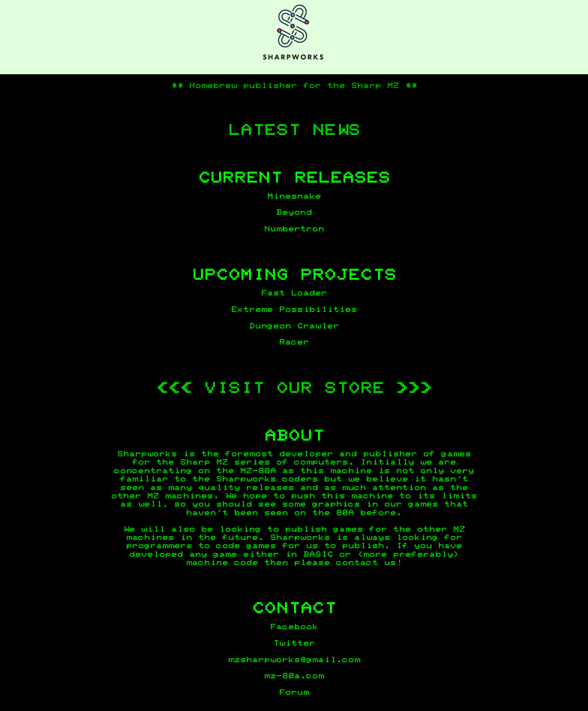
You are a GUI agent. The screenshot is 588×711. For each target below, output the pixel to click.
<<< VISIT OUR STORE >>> (294, 388)
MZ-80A (258, 471)
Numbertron (294, 229)
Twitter (294, 643)
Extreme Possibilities (294, 310)
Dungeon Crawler (294, 326)
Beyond (294, 213)
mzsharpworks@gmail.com (294, 660)
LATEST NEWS (294, 130)
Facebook (294, 627)
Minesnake (294, 196)
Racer (294, 342)
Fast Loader (294, 293)
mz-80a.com (294, 676)
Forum (294, 693)
